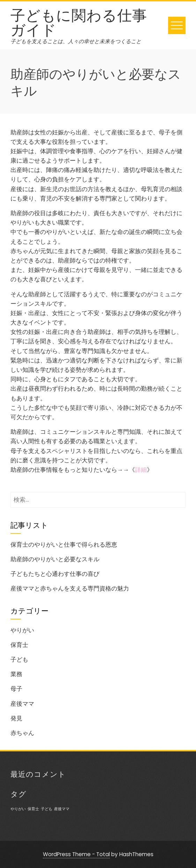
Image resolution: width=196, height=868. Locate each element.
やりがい (22, 630)
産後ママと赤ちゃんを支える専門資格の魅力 (70, 588)
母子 (16, 689)
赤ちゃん (22, 733)
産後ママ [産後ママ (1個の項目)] (62, 809)
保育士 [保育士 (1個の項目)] (33, 809)
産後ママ (22, 704)
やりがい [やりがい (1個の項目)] (18, 809)
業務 (16, 674)
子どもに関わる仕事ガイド (79, 21)
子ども (19, 659)
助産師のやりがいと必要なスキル (55, 559)
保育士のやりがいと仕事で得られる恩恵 (64, 545)
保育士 (19, 645)
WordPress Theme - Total (76, 854)
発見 (16, 718)
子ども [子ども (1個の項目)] (47, 809)
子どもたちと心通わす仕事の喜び (55, 574)
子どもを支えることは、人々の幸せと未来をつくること (76, 41)
